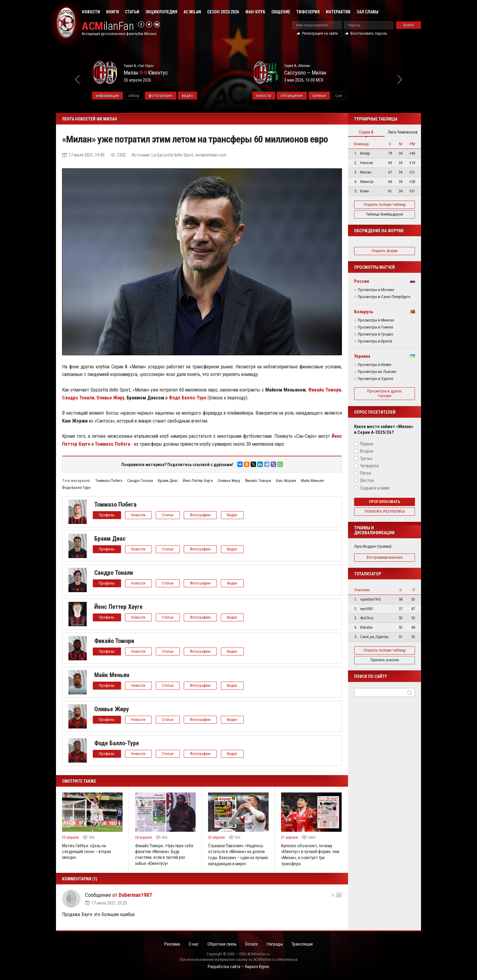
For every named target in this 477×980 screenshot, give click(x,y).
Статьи (132, 12)
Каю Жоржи (286, 481)
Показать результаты (385, 511)
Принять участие (385, 660)
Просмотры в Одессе (375, 379)
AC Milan (192, 12)
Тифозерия (308, 12)
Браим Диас (168, 481)
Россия (362, 281)
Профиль (107, 515)
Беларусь (364, 312)
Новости (91, 12)
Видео (234, 515)
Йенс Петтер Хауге (198, 481)
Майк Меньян (312, 481)
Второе (367, 451)
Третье (366, 458)
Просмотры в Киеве (374, 365)
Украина (362, 356)
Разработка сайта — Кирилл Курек (238, 967)
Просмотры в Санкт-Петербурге (384, 297)
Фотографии (201, 515)
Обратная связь (222, 944)
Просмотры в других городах (385, 393)
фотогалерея (176, 96)
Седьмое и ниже (375, 488)
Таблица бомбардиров (385, 214)
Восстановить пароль (369, 33)
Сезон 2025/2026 (223, 12)
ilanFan (108, 26)
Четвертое (370, 466)
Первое (367, 444)
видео (203, 96)
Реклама (170, 944)
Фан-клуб (255, 12)
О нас (192, 944)
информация (123, 96)
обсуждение (307, 96)
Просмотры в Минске (376, 320)
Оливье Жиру (229, 481)
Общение (281, 12)
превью (335, 96)
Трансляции (305, 944)
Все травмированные (385, 557)
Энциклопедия (161, 12)
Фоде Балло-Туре (76, 488)
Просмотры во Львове (377, 372)
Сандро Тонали (140, 481)
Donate (252, 944)
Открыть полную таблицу (385, 204)
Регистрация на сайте (320, 33)
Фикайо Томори (258, 481)
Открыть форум (385, 251)
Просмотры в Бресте (375, 341)
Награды (276, 944)
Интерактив (338, 12)
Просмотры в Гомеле (375, 327)
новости (279, 96)
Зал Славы (367, 12)
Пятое (366, 473)
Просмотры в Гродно (376, 334)
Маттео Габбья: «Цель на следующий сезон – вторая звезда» (87, 852)
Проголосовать (385, 502)
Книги (113, 12)
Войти (409, 25)
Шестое (367, 480)
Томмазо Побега (109, 481)
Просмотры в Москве (376, 290)
